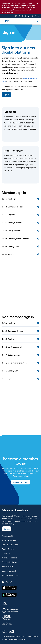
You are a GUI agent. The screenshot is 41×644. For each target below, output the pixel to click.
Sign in (6, 95)
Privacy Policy (7, 566)
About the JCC (8, 536)
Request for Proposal (10, 575)
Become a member (20, 482)
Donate (7, 529)
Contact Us (6, 553)
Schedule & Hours (9, 540)
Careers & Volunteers (10, 545)
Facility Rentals (8, 549)
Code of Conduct (9, 571)
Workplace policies (9, 558)
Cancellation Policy (9, 562)
